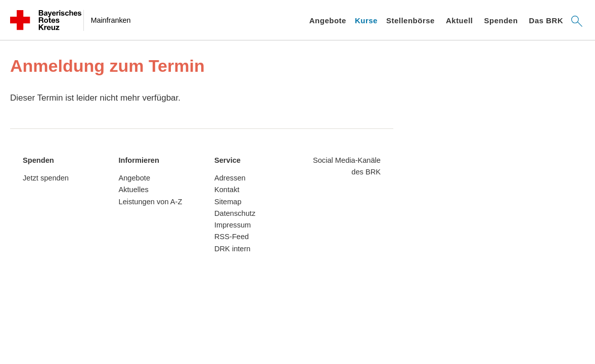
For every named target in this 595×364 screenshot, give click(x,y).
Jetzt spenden (46, 178)
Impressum (233, 225)
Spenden (501, 20)
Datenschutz (235, 213)
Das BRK (546, 20)
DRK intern (232, 249)
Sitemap (228, 202)
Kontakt (227, 190)
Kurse (366, 20)
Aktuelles (134, 190)
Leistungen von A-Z (151, 202)
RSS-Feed (232, 237)
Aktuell (460, 20)
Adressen (230, 178)
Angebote (328, 20)
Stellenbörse (410, 20)
